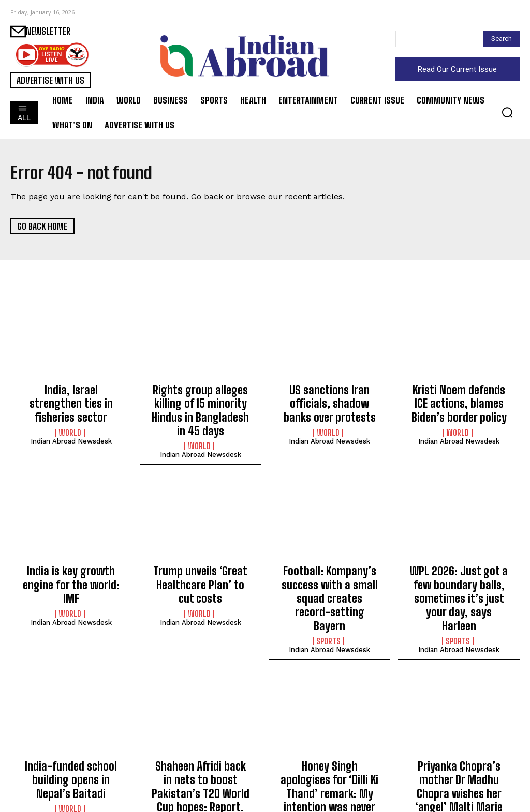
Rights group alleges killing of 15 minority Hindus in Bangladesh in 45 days (201, 407)
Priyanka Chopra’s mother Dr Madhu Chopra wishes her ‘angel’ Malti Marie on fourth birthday (459, 749)
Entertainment (328, 780)
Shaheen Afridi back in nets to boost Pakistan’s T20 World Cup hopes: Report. (200, 749)
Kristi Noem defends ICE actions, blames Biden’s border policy (459, 401)
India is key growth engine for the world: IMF (71, 567)
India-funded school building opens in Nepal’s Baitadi (71, 743)
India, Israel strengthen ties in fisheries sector (71, 395)
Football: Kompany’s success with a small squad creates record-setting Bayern (329, 578)
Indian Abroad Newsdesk (71, 424)
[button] (507, 112)
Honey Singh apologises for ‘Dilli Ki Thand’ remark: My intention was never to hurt (329, 749)
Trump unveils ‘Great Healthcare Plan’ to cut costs (200, 572)
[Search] (502, 39)
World (70, 415)
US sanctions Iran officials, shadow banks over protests (330, 401)
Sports (328, 609)
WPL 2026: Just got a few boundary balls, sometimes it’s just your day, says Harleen (459, 578)
